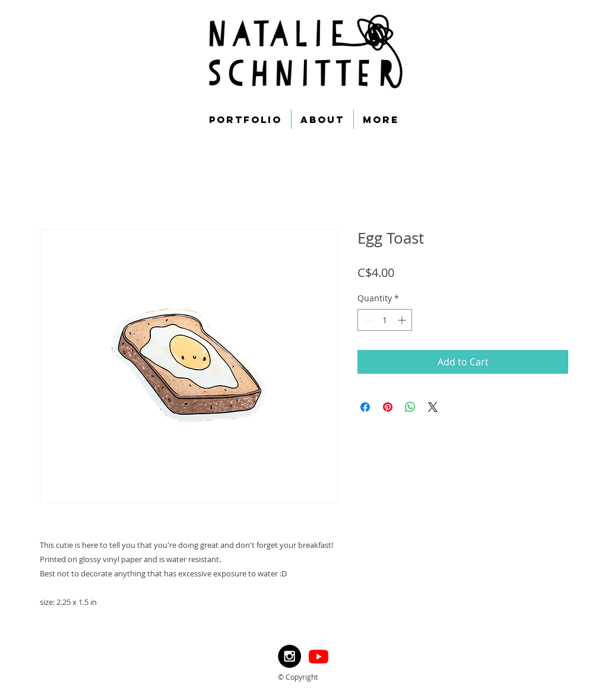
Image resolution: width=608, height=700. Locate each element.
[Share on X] (433, 407)
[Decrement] (367, 320)
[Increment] (403, 320)
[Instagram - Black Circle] (289, 656)
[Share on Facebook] (365, 407)
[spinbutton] (385, 320)
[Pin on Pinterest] (388, 407)
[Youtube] (319, 656)
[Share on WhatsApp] (410, 407)
